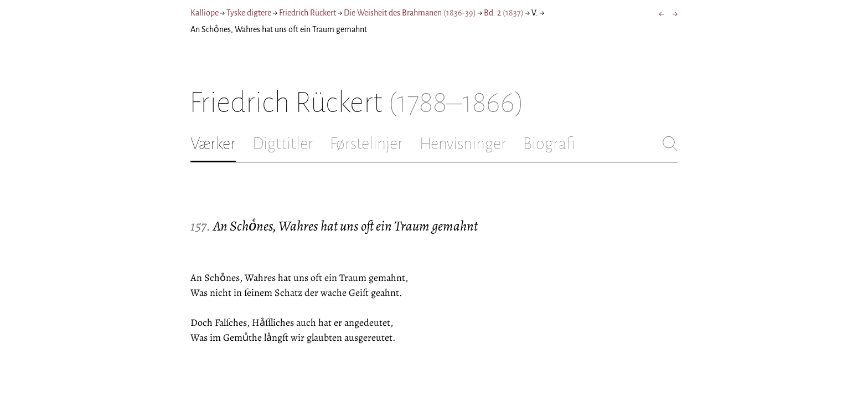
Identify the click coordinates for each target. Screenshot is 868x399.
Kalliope (205, 13)
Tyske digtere (249, 13)
